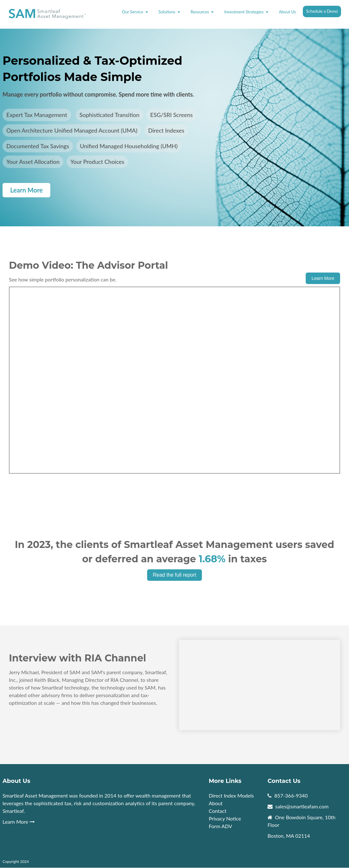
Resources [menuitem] (200, 12)
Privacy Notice (225, 818)
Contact (217, 811)
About (216, 803)
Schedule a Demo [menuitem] (322, 11)
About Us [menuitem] (288, 12)
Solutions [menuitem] (167, 12)
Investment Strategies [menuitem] (244, 12)
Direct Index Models (231, 795)
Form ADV (220, 826)
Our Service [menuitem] (133, 12)
